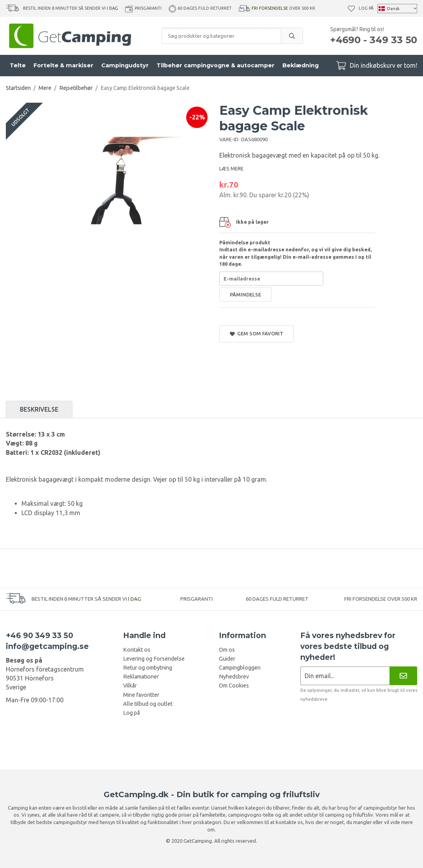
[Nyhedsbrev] (403, 676)
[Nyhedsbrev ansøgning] (345, 676)
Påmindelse (245, 295)
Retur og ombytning (148, 668)
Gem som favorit (256, 334)
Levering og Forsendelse (154, 659)
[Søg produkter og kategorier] (221, 36)
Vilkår (130, 686)
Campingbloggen (240, 668)
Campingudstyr (125, 65)
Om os (227, 650)
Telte (18, 65)
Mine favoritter (141, 695)
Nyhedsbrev (234, 677)
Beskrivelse (39, 409)
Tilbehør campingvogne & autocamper (216, 65)
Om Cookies (234, 686)
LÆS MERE (231, 168)
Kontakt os (137, 650)
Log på (366, 8)
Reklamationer (141, 677)
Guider (227, 659)
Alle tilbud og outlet (148, 704)
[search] (292, 36)
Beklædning (301, 65)
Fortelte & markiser (63, 65)
